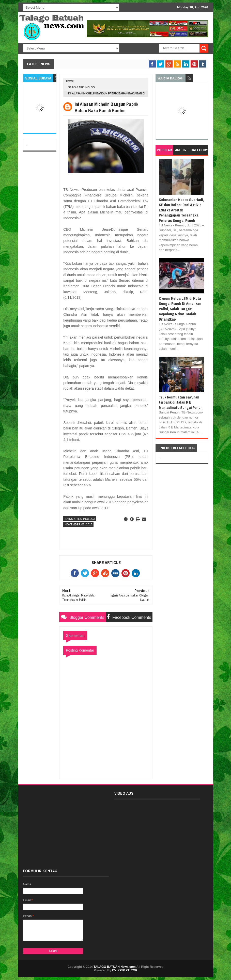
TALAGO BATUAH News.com (115, 967)
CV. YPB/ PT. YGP (125, 970)
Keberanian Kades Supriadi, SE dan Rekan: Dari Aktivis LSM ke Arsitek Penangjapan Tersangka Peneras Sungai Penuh (181, 210)
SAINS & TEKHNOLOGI (82, 87)
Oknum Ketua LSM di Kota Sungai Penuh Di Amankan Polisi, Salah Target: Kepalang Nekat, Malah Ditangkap (180, 309)
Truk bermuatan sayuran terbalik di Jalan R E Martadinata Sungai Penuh (181, 402)
